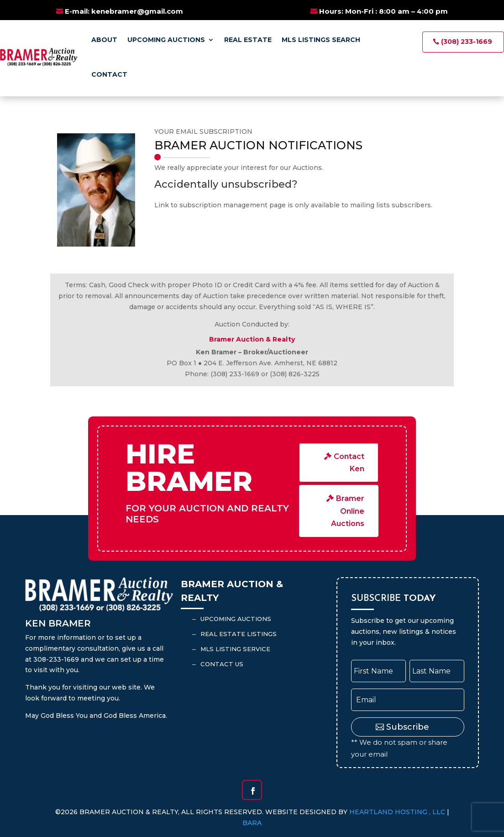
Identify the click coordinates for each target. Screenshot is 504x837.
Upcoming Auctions (166, 40)
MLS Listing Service (235, 649)
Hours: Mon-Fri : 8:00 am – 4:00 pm (383, 11)
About (104, 40)
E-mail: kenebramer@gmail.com (124, 11)
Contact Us (222, 664)
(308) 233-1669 (467, 42)
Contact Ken (349, 463)
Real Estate (248, 40)
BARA (252, 823)
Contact (109, 74)
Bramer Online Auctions (348, 511)
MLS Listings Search (321, 40)
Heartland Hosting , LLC (397, 812)
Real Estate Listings (239, 634)
